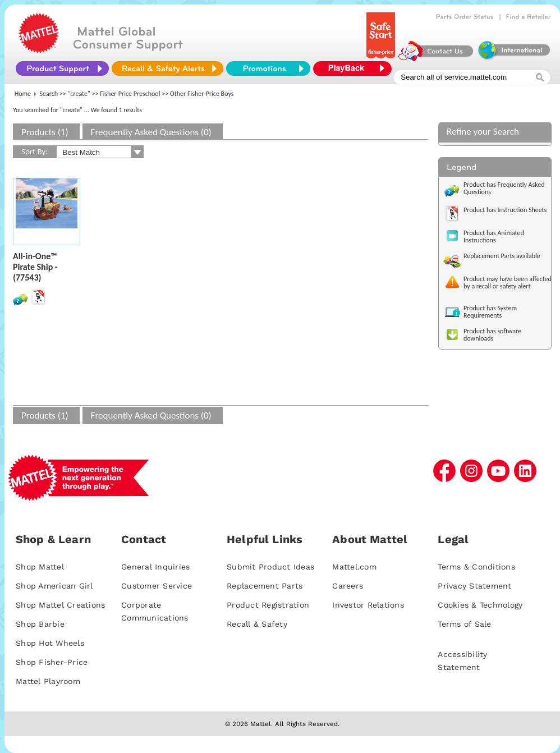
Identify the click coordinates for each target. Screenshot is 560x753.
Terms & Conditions (476, 567)
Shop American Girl (54, 586)
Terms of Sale (464, 624)
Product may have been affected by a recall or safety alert (508, 283)
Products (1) (45, 132)
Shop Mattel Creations (60, 605)
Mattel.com (354, 567)
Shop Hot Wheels (50, 643)
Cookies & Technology (480, 605)
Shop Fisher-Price (52, 662)
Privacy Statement (474, 586)
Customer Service (157, 586)
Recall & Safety (257, 624)
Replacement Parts (265, 586)
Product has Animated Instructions (494, 237)
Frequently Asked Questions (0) (151, 132)
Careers (348, 586)
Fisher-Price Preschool (130, 94)
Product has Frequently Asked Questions (504, 188)
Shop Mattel (40, 567)
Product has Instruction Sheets (505, 210)
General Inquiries (155, 567)
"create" (79, 94)
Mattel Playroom (48, 681)
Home (23, 94)
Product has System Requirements (490, 312)
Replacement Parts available (502, 256)
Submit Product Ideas (270, 567)
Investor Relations (368, 605)
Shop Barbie (40, 624)
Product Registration (268, 605)
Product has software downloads (492, 335)
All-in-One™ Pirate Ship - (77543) (35, 267)
